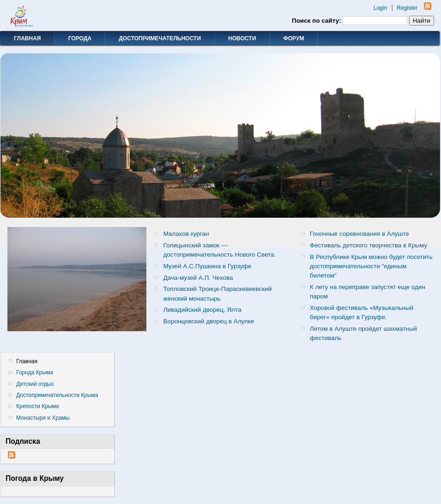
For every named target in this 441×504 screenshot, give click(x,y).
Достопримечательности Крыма (57, 395)
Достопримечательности (160, 38)
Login (380, 8)
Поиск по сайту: (317, 21)
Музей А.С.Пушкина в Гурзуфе (208, 266)
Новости (242, 38)
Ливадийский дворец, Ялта (202, 310)
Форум (294, 38)
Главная (27, 38)
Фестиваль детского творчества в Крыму (369, 245)
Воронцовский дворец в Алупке (209, 321)
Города (80, 38)
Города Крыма (35, 372)
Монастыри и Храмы (43, 418)
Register (407, 8)
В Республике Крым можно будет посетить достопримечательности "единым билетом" (371, 266)
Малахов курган (186, 234)
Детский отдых (35, 384)
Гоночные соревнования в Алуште (359, 234)
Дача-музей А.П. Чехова (198, 278)
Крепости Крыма (38, 406)
